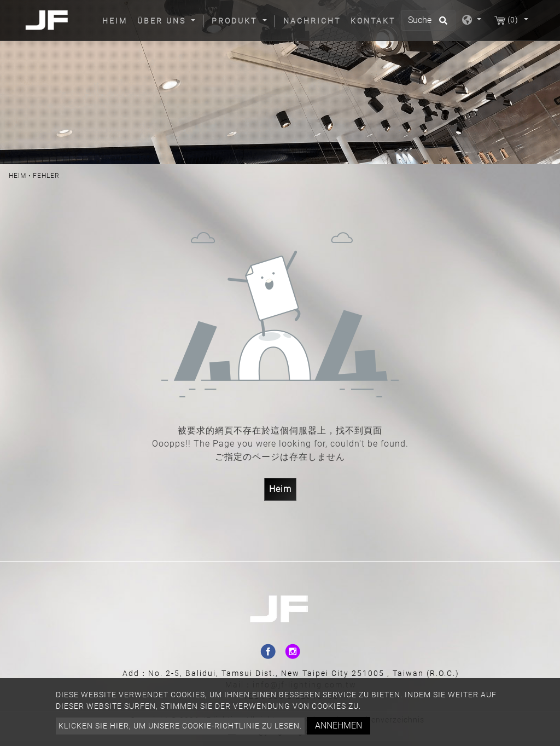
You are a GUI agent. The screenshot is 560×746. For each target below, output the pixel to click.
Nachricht (312, 21)
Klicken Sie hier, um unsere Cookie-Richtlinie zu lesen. (180, 726)
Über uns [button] (163, 21)
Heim (117, 20)
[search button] (442, 24)
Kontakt (373, 21)
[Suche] (428, 20)
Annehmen (339, 725)
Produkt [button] (236, 21)
